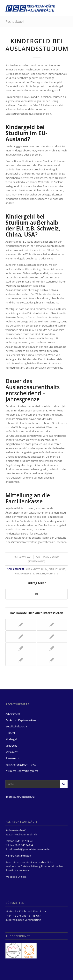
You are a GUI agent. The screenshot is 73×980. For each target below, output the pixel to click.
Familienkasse (57, 569)
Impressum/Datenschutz (20, 797)
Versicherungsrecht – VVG (21, 765)
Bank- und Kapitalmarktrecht (22, 720)
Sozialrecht (12, 752)
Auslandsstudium (36, 569)
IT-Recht (10, 733)
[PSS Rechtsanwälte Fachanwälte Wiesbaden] (30, 8)
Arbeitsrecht (13, 714)
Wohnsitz (52, 573)
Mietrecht (11, 746)
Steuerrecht (38, 573)
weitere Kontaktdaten (18, 856)
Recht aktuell (15, 22)
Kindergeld (22, 573)
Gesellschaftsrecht (16, 726)
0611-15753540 (24, 841)
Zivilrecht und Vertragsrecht (22, 771)
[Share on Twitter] (36, 594)
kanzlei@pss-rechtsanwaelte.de (31, 849)
